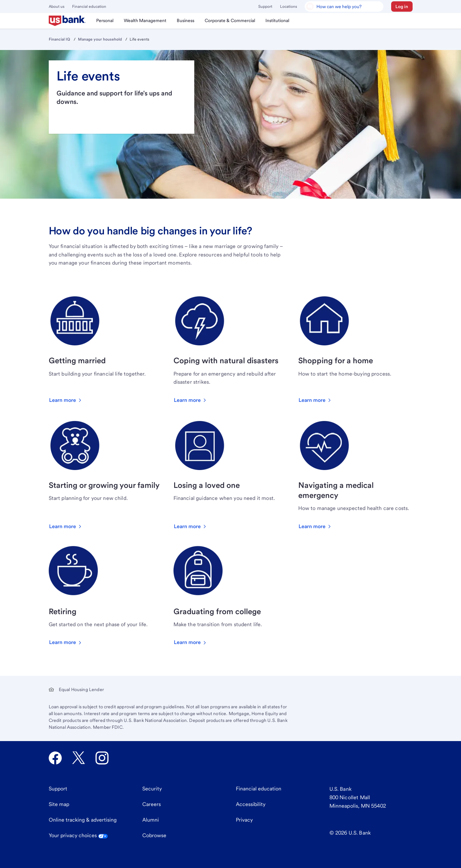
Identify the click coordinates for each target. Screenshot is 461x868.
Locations (288, 6)
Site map (59, 804)
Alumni (151, 820)
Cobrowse (154, 835)
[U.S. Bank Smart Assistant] (344, 6)
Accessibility (251, 804)
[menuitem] (67, 21)
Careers (152, 804)
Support (265, 6)
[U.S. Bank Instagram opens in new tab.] (102, 758)
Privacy (244, 820)
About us (57, 6)
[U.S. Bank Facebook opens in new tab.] (55, 758)
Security (152, 789)
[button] (402, 6)
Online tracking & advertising (83, 820)
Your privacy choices (78, 835)
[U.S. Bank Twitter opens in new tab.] (79, 758)
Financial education (89, 6)
